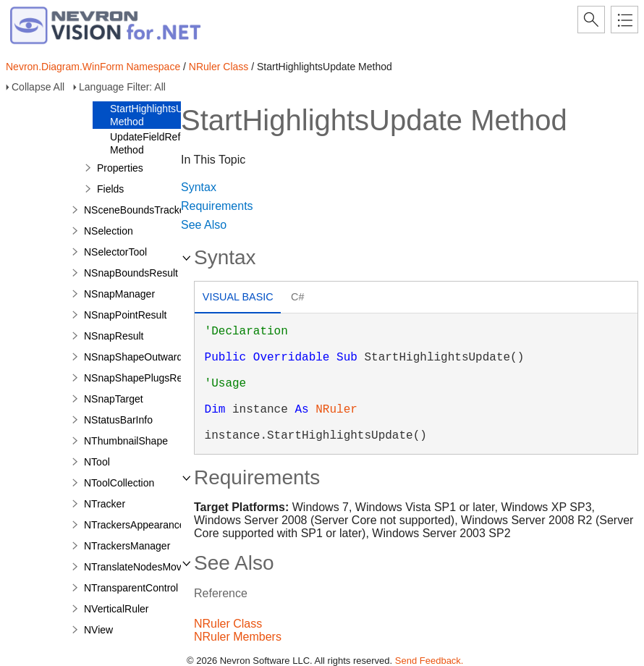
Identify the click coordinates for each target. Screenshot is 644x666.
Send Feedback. (429, 661)
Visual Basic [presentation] (238, 297)
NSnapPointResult (125, 315)
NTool (97, 462)
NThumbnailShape (126, 441)
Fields (110, 189)
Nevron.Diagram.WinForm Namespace (93, 67)
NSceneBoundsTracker (136, 210)
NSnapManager (119, 294)
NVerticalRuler (116, 609)
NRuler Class (219, 67)
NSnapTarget (114, 399)
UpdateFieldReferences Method (163, 143)
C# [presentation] (297, 297)
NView (98, 630)
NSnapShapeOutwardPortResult (157, 357)
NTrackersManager (127, 546)
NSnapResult (114, 336)
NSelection (109, 231)
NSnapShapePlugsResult (141, 378)
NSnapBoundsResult (131, 273)
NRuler (336, 410)
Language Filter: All (122, 87)
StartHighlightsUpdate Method (159, 115)
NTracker (105, 504)
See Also (204, 225)
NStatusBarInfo (118, 420)
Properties (120, 168)
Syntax (199, 187)
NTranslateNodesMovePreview (153, 567)
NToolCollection (119, 483)
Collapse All (38, 87)
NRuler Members (238, 637)
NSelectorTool (115, 252)
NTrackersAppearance (135, 525)
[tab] (238, 299)
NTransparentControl (131, 588)
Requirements (217, 206)
